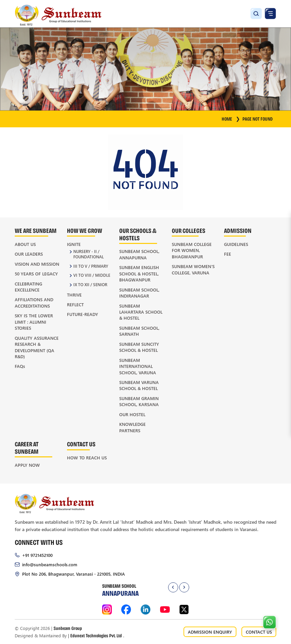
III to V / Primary (91, 266)
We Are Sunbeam (36, 230)
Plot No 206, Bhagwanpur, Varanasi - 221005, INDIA (74, 574)
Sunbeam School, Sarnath (139, 331)
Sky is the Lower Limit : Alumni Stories (34, 322)
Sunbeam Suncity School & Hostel (139, 347)
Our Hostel (132, 414)
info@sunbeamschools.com (50, 564)
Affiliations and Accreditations (34, 302)
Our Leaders (29, 254)
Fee (228, 254)
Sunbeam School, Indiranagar (139, 293)
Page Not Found (258, 119)
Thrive (74, 295)
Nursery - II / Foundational (89, 254)
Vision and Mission (37, 264)
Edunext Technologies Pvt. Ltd (96, 635)
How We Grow (85, 230)
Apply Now (27, 465)
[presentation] (173, 587)
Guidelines (236, 244)
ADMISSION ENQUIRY (210, 632)
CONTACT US (259, 632)
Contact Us (81, 444)
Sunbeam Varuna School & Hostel (139, 385)
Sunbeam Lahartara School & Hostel (141, 312)
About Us (25, 244)
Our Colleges (189, 230)
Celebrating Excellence (28, 287)
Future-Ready (83, 314)
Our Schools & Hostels (138, 234)
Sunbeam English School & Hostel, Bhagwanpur (139, 273)
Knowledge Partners (132, 427)
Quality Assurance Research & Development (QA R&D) (37, 347)
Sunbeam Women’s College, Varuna (193, 269)
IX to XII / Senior (90, 285)
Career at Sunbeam (27, 447)
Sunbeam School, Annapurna (139, 254)
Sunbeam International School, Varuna (138, 366)
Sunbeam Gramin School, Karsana (139, 401)
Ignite (74, 244)
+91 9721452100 (37, 555)
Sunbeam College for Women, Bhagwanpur (192, 250)
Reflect (75, 304)
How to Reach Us (87, 458)
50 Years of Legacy (36, 274)
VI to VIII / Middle (92, 275)
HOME (231, 119)
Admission (238, 230)
